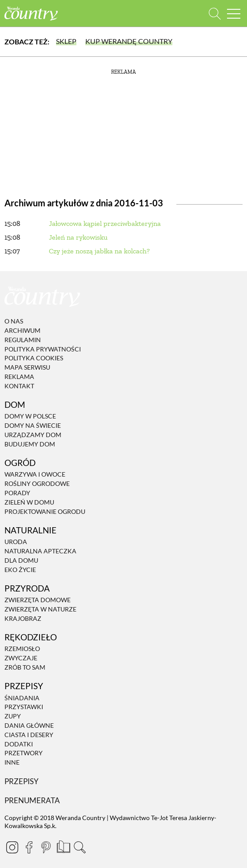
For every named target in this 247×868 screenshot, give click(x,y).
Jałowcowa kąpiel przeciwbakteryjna (105, 223)
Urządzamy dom (33, 435)
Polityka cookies (34, 358)
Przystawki (24, 707)
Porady (17, 493)
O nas (14, 321)
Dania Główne (29, 725)
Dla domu (21, 560)
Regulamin (23, 340)
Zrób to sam (25, 667)
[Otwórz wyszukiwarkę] (215, 14)
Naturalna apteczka (40, 551)
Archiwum (22, 330)
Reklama (19, 377)
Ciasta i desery (29, 735)
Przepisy (22, 781)
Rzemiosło (22, 649)
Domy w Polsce (30, 416)
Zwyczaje (21, 658)
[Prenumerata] (63, 846)
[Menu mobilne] (234, 14)
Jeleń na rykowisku (78, 237)
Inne (12, 762)
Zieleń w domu (29, 502)
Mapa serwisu (27, 367)
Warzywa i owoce (35, 475)
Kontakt (19, 386)
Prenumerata (32, 800)
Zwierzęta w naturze (40, 609)
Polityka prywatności (43, 349)
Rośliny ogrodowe (37, 483)
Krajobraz (23, 618)
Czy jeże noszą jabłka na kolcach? (99, 251)
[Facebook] (29, 847)
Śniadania (22, 698)
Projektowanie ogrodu (45, 511)
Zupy (13, 716)
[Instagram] (12, 847)
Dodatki (19, 744)
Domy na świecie (33, 425)
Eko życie (20, 570)
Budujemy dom (30, 444)
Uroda (16, 542)
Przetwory (24, 753)
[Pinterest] (46, 847)
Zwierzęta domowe (38, 600)
